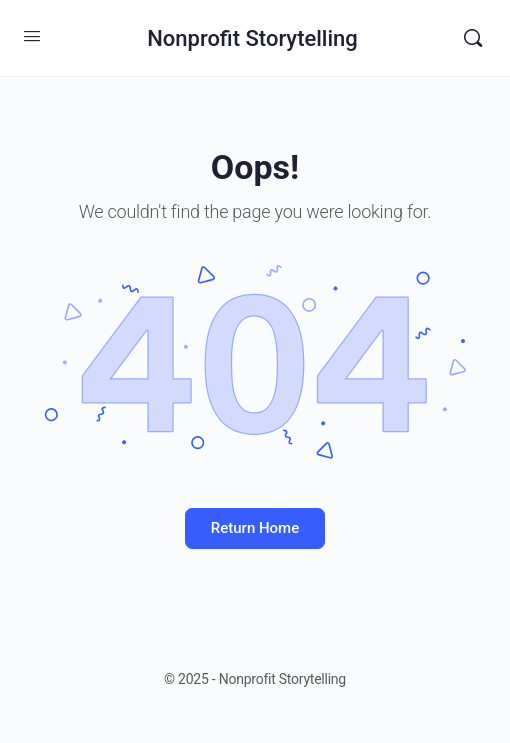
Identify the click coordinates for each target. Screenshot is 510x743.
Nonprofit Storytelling (252, 38)
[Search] (473, 38)
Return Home (255, 528)
